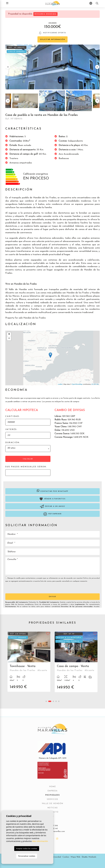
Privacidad (56, 857)
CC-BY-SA (95, 384)
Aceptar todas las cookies (27, 848)
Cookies (66, 857)
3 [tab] (53, 701)
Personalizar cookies (27, 856)
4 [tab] (56, 701)
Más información (40, 841)
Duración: (13, 443)
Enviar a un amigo (52, 506)
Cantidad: (13, 416)
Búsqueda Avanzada (45, 14)
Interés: (11, 429)
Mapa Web (75, 857)
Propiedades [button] (52, 795)
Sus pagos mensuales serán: (26, 467)
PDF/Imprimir (53, 514)
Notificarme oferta (53, 33)
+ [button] (9, 334)
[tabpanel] (29, 664)
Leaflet (60, 384)
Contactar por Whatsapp (52, 491)
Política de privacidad (91, 578)
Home (52, 787)
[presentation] (20, 588)
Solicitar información (52, 39)
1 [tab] (46, 701)
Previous (8, 67)
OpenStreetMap (77, 384)
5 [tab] (59, 701)
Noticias (53, 808)
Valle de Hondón (52, 804)
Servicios (52, 799)
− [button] (9, 338)
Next (97, 67)
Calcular (28, 459)
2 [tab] (50, 701)
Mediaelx (92, 857)
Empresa (53, 791)
